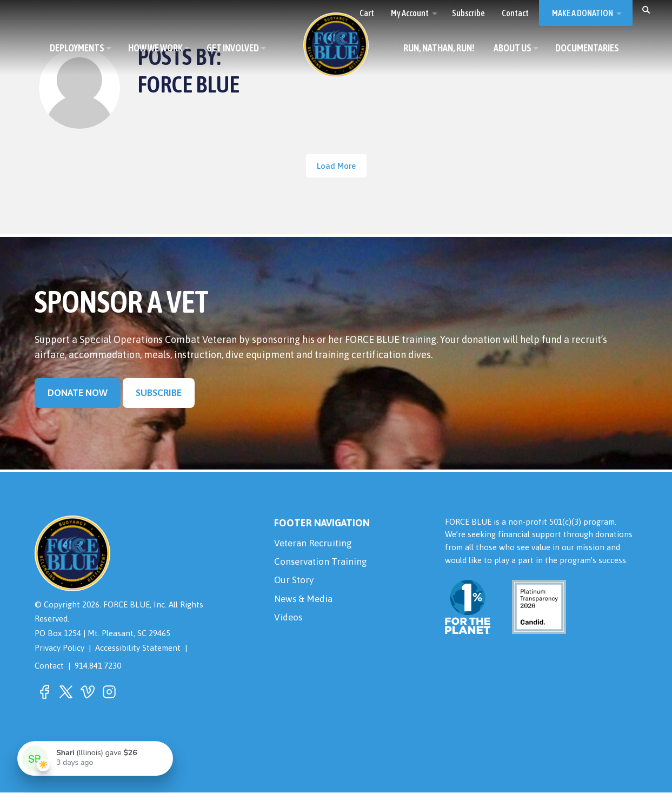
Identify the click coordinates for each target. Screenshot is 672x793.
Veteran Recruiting (315, 544)
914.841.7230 (98, 666)
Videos (289, 622)
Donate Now (78, 392)
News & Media (305, 602)
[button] (646, 9)
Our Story (295, 583)
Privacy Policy (59, 648)
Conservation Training (322, 563)
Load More (336, 166)
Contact (49, 666)
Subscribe (161, 392)
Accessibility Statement (138, 648)
